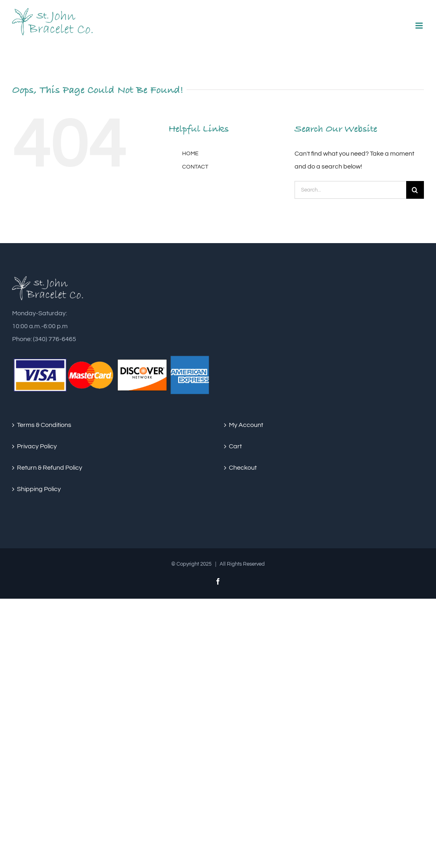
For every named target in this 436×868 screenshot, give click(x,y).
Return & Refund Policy (50, 468)
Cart (235, 446)
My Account (246, 425)
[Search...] (350, 190)
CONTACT (195, 167)
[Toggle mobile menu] (420, 26)
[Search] (415, 190)
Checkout (243, 468)
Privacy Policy (37, 446)
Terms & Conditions (44, 425)
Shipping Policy (39, 489)
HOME (190, 154)
